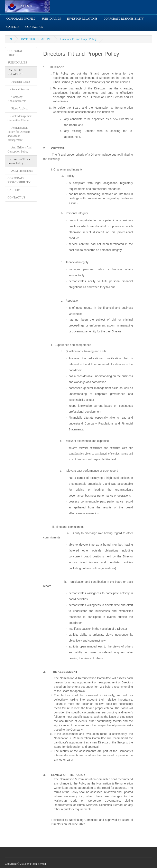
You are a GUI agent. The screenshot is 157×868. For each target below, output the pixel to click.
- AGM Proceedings (20, 171)
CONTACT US (34, 27)
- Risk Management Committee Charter (20, 118)
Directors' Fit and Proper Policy (78, 39)
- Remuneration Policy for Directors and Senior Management (19, 134)
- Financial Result (19, 82)
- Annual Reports (18, 89)
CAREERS (13, 27)
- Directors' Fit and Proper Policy (19, 161)
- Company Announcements (17, 99)
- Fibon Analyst (18, 109)
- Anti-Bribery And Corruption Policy (20, 150)
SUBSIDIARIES (51, 19)
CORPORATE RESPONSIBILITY (124, 19)
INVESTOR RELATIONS (82, 19)
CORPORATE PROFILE (21, 19)
